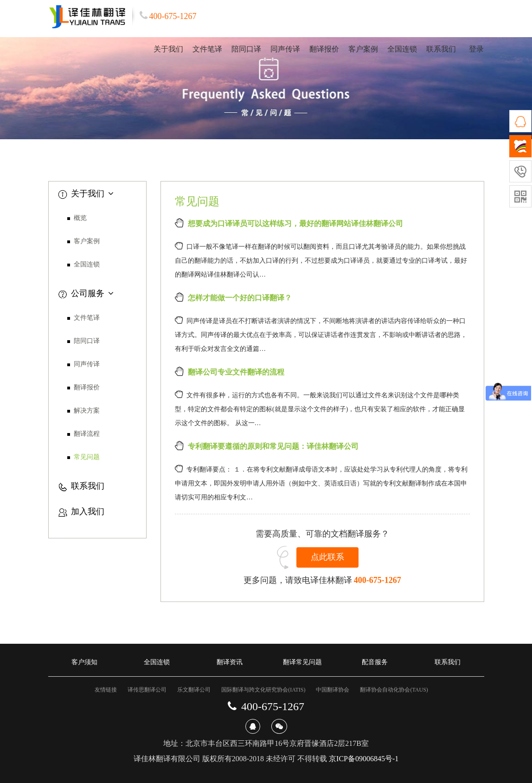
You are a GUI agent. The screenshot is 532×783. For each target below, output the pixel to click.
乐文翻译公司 (194, 690)
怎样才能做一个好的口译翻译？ (240, 298)
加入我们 (81, 511)
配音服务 (375, 662)
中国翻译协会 (333, 690)
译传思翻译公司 (147, 690)
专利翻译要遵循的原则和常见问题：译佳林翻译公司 (273, 446)
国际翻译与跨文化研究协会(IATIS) (263, 690)
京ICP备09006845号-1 (364, 759)
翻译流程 (87, 434)
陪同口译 (246, 49)
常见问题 (87, 457)
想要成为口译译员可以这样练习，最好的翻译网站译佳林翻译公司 (295, 223)
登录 (476, 49)
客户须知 (84, 662)
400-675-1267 (378, 580)
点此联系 (327, 557)
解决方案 (87, 411)
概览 (80, 218)
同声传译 (285, 49)
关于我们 (168, 49)
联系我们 (441, 49)
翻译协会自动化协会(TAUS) (394, 690)
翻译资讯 (230, 662)
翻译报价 (324, 49)
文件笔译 (207, 49)
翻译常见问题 (302, 662)
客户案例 (363, 49)
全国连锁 (402, 49)
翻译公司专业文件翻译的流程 (236, 372)
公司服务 (86, 293)
